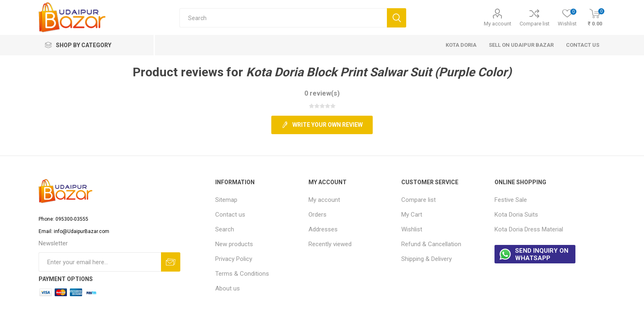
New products (234, 244)
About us (228, 288)
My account (498, 24)
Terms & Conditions (242, 274)
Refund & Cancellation (431, 244)
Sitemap (226, 200)
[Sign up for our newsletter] (100, 262)
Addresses (323, 229)
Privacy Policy (234, 259)
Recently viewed (330, 244)
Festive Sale (511, 200)
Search (225, 229)
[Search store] (283, 18)
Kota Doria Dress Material (529, 229)
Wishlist (412, 229)
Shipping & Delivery (427, 259)
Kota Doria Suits (516, 215)
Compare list (535, 24)
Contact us (230, 215)
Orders (317, 215)
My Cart (412, 215)
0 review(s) (322, 93)
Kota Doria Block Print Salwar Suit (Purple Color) (379, 72)
